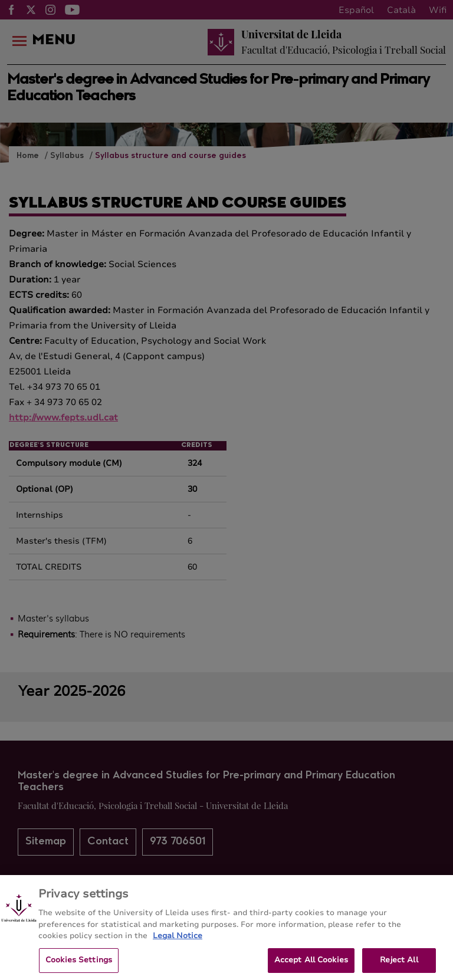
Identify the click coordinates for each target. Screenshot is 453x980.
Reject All (399, 964)
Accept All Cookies (311, 964)
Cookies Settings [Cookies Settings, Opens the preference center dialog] (79, 964)
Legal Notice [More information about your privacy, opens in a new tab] (178, 940)
